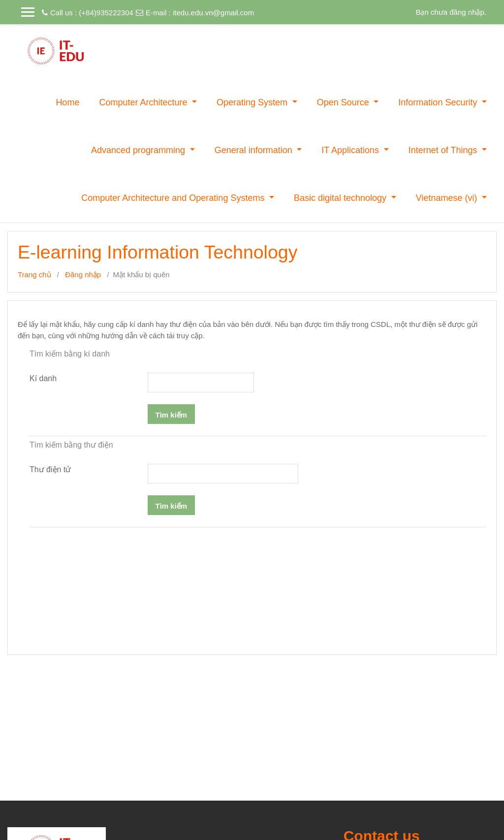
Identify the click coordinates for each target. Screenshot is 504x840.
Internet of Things (444, 150)
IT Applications (351, 150)
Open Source (344, 102)
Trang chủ (34, 275)
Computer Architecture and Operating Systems (174, 198)
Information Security (439, 102)
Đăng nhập (83, 275)
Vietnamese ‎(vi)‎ (448, 198)
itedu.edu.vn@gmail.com (213, 13)
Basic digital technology (341, 198)
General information (255, 150)
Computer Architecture (144, 102)
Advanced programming (139, 150)
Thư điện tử (50, 469)
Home (67, 102)
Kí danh (43, 378)
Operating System (253, 102)
